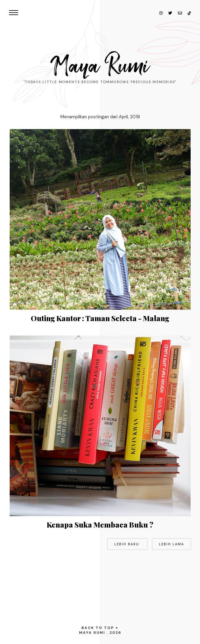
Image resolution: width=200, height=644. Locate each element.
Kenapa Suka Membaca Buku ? (100, 525)
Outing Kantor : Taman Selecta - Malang (100, 318)
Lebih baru (127, 544)
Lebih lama (171, 544)
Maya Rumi (100, 66)
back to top (100, 628)
